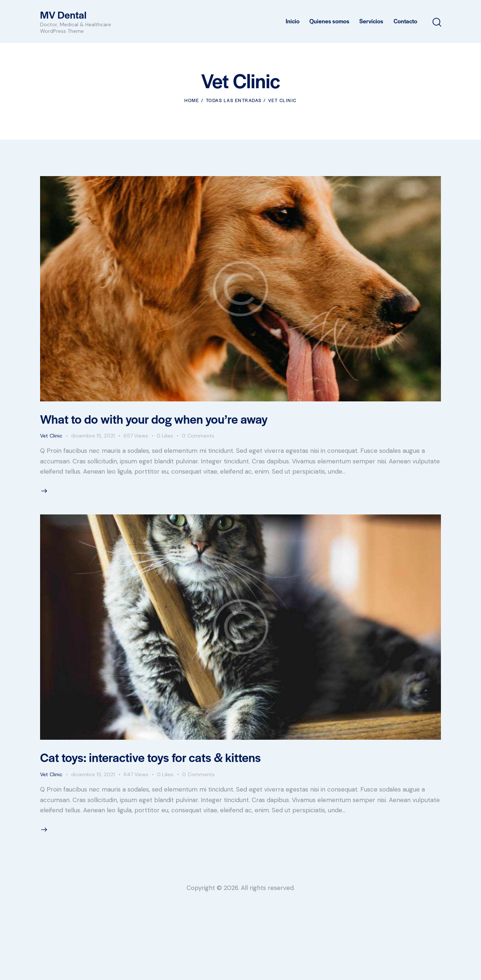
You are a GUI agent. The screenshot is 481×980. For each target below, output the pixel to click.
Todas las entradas (234, 100)
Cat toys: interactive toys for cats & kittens (150, 757)
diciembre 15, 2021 (93, 436)
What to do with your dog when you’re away (154, 419)
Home (192, 100)
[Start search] (436, 22)
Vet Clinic (51, 436)
